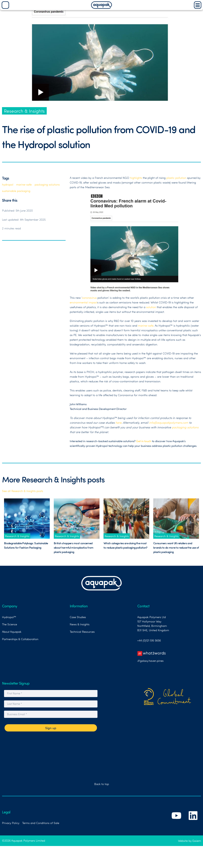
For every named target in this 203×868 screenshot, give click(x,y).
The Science (9, 624)
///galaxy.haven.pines (152, 656)
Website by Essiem (189, 841)
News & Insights (80, 624)
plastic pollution (176, 178)
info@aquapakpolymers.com (169, 422)
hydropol (8, 184)
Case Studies (78, 617)
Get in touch (144, 441)
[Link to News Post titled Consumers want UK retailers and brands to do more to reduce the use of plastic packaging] (176, 519)
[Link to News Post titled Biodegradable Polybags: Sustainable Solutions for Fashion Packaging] (27, 519)
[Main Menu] (198, 5)
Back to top (102, 784)
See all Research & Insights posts (23, 491)
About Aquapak (12, 632)
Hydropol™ (9, 617)
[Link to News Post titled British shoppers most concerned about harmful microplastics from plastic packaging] (77, 519)
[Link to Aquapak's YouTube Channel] (177, 822)
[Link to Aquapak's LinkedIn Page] (193, 822)
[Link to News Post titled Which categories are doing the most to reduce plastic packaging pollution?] (126, 519)
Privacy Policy (11, 823)
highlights (136, 178)
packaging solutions (47, 184)
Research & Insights (24, 111)
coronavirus (89, 298)
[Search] (5, 5)
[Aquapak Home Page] (101, 8)
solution (151, 307)
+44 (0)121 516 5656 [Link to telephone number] (149, 640)
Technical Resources (82, 632)
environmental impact (84, 302)
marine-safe (24, 184)
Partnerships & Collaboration (20, 639)
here (118, 422)
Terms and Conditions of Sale (41, 823)
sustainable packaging (16, 191)
